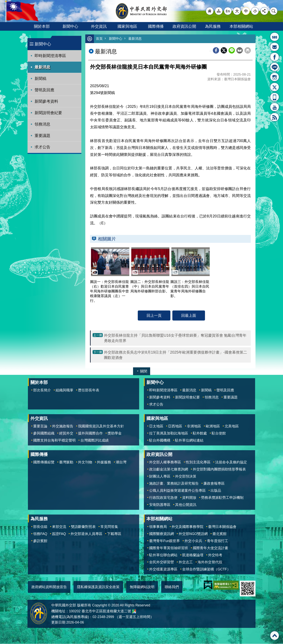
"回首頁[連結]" (210, 11)
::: (30, 40)
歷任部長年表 (89, 390)
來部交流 (59, 527)
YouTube (275, 107)
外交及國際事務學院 (187, 527)
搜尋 (274, 11)
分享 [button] (264, 11)
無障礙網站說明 (142, 587)
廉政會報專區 (214, 484)
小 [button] (255, 11)
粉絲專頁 (275, 57)
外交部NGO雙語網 (193, 534)
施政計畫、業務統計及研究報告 (174, 484)
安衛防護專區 (160, 505)
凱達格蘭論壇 (193, 555)
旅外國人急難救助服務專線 (275, 37)
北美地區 (232, 426)
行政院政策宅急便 (163, 498)
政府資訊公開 (184, 26)
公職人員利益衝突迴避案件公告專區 (177, 491)
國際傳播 (156, 26)
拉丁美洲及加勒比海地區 (169, 433)
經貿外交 (66, 433)
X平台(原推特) (275, 87)
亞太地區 (156, 426)
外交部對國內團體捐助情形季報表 (219, 469)
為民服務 (213, 26)
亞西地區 (175, 426)
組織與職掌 (64, 390)
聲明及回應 (44, 90)
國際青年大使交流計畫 (210, 548)
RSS (275, 117)
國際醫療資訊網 (162, 534)
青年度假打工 (218, 541)
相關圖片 (107, 239)
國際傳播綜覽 (44, 462)
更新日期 (58, 623)
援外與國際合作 (90, 433)
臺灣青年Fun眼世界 (164, 541)
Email (240, 51)
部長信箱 (275, 47)
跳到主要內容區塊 (2, 2)
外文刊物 (85, 462)
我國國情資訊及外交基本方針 (101, 426)
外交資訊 (99, 26)
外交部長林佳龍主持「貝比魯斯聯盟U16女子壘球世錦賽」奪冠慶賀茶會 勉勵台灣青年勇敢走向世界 (175, 338)
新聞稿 (40, 79)
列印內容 (248, 51)
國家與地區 (127, 26)
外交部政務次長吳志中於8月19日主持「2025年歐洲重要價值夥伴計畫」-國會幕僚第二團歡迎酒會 (175, 355)
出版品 (216, 491)
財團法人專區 (160, 477)
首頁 (99, 39)
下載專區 (114, 534)
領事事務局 (158, 527)
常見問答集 (109, 527)
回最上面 (189, 316)
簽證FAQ (59, 534)
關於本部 (42, 26)
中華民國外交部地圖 (134, 612)
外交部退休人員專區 (86, 534)
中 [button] (246, 11)
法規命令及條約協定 (231, 462)
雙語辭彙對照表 (83, 527)
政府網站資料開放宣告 (49, 587)
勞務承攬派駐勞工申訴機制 (222, 498)
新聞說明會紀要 (48, 113)
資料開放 (189, 498)
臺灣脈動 (66, 462)
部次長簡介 (42, 390)
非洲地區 (194, 426)
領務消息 (42, 124)
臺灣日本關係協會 (222, 527)
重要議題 (42, 136)
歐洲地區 (213, 426)
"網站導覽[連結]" (219, 11)
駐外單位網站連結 (189, 441)
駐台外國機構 (160, 441)
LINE (275, 67)
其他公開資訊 (186, 505)
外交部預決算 (186, 477)
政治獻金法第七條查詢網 (169, 469)
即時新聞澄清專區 (50, 56)
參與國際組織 (44, 433)
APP (275, 97)
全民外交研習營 (162, 562)
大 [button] (237, 11)
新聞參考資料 (46, 101)
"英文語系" (228, 11)
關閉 (144, 371)
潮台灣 (121, 462)
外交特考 (215, 555)
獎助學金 (115, 433)
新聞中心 (70, 26)
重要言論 (40, 426)
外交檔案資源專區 (163, 569)
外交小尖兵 (193, 541)
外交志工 (186, 562)
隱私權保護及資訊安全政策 (98, 587)
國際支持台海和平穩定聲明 (54, 441)
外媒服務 (104, 462)
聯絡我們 (172, 587)
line (232, 51)
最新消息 (42, 67)
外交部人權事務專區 (165, 462)
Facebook (216, 51)
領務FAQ (40, 534)
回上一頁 (154, 316)
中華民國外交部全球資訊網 (141, 11)
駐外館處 (200, 433)
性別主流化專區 (198, 462)
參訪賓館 (40, 541)
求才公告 (42, 147)
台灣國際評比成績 (95, 441)
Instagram (275, 77)
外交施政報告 (63, 426)
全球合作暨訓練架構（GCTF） (206, 569)
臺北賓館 (220, 534)
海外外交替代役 (210, 562)
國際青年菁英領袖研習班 (169, 548)
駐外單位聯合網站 (163, 555)
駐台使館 (219, 433)
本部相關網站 (241, 26)
